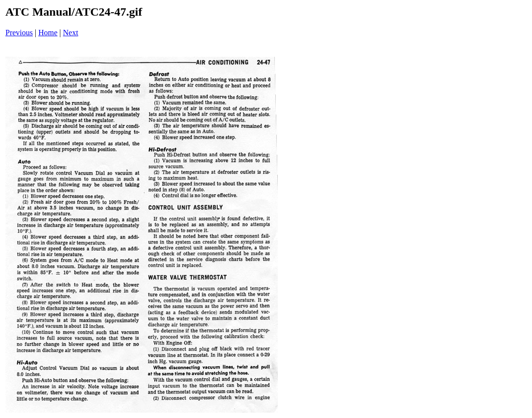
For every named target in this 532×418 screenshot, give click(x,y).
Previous (19, 33)
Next (71, 33)
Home (48, 33)
